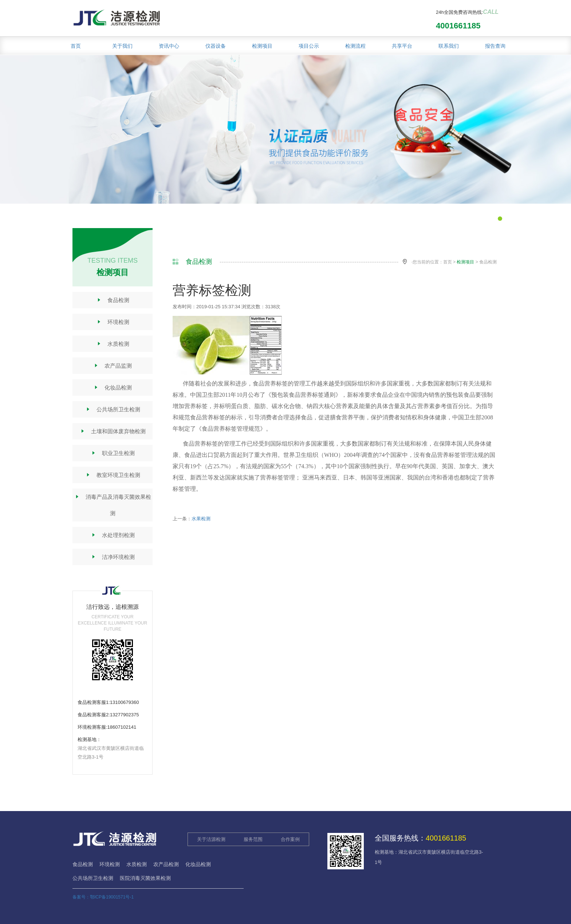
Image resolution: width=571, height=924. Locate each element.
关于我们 (122, 46)
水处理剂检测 (113, 535)
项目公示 (309, 46)
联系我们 (449, 46)
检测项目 (262, 46)
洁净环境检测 (113, 557)
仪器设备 (216, 46)
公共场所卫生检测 (113, 409)
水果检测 (201, 519)
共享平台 (402, 46)
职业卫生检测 (113, 453)
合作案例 (290, 839)
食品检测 (113, 300)
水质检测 (113, 344)
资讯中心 (169, 46)
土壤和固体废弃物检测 (113, 431)
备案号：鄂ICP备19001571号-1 (103, 897)
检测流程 (355, 46)
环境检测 (113, 322)
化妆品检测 (113, 387)
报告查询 (495, 46)
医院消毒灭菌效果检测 (145, 878)
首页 (76, 46)
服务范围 (253, 839)
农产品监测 (113, 366)
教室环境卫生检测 (113, 475)
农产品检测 (166, 864)
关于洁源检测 (211, 839)
